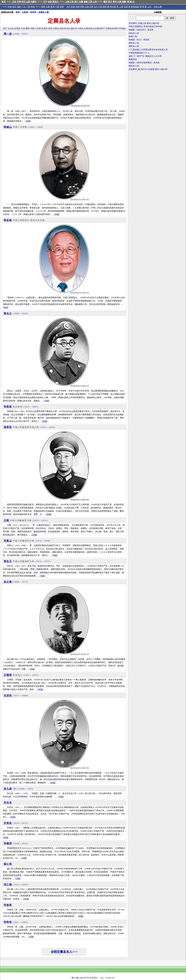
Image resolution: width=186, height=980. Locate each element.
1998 (47, 541)
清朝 (78, 7)
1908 (17, 34)
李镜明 (8, 843)
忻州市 (33, 12)
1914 (39, 541)
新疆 (62, 7)
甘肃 (48, 7)
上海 (67, 2)
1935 (35, 675)
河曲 (32, 28)
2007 (24, 34)
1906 (17, 313)
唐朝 (105, 7)
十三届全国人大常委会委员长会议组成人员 (148, 50)
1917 (17, 696)
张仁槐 (8, 884)
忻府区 (45, 28)
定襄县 (17, 28)
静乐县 (67, 28)
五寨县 (56, 28)
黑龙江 (56, 2)
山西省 (25, 12)
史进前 (8, 695)
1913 (44, 427)
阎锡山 (8, 127)
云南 (119, 2)
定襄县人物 (44, 12)
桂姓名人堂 (134, 33)
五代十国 (98, 7)
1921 (17, 922)
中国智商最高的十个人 (139, 53)
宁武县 (38, 28)
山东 (95, 2)
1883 (32, 127)
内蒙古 (34, 2)
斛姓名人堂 (134, 43)
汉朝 (126, 7)
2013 (44, 520)
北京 (14, 2)
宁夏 (57, 7)
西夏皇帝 (133, 59)
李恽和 (8, 922)
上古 (149, 7)
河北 (23, 2)
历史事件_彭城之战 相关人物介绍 (144, 23)
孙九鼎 (8, 789)
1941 (35, 407)
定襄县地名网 (112, 28)
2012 (24, 844)
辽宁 (45, 2)
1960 (40, 127)
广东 (23, 7)
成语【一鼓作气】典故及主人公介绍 (145, 56)
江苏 (72, 2)
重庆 (105, 2)
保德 (61, 28)
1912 (17, 885)
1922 (27, 407)
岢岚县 (80, 28)
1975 (47, 561)
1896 (17, 582)
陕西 (43, 7)
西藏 (124, 2)
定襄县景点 (89, 28)
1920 (17, 823)
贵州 (115, 2)
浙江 (76, 2)
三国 (121, 7)
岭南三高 (133, 36)
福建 (86, 2)
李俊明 (8, 905)
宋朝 (91, 7)
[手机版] (122, 28)
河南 (10, 7)
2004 (52, 427)
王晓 (6, 520)
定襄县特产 (100, 28)
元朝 (87, 7)
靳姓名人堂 (134, 66)
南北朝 (113, 7)
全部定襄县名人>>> (64, 952)
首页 (4, 2)
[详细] (28, 121)
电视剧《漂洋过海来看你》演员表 (144, 63)
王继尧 (8, 675)
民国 (73, 7)
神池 (50, 28)
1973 (24, 582)
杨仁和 (8, 864)
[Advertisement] (157, 101)
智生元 (8, 561)
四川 (110, 2)
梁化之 (8, 313)
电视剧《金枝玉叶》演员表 (141, 30)
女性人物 (158, 7)
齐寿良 (8, 823)
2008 (24, 696)
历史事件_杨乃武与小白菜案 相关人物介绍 (148, 69)
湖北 (14, 7)
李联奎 (8, 407)
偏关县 (74, 28)
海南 (33, 7)
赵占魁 (8, 582)
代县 (23, 28)
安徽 (81, 2)
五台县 (11, 28)
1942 (24, 885)
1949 (24, 313)
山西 (28, 2)
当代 (68, 7)
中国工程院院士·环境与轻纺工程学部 (145, 27)
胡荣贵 (8, 427)
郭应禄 (8, 220)
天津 (19, 2)
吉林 (50, 2)
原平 (5, 28)
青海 (52, 7)
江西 (90, 2)
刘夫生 (8, 803)
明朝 (82, 7)
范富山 (8, 541)
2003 (24, 922)
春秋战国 (135, 7)
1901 (27, 675)
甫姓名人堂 (134, 46)
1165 (30, 789)
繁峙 (28, 28)
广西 (28, 7)
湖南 (19, 7)
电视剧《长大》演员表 (139, 40)
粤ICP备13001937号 (80, 978)
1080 (22, 789)
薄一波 (8, 34)
